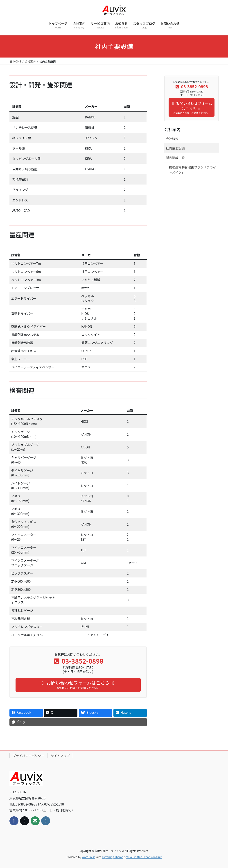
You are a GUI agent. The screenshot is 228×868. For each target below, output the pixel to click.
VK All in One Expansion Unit (144, 857)
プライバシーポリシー (29, 756)
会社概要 (172, 139)
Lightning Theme (113, 857)
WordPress (88, 857)
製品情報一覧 (175, 158)
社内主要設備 (175, 148)
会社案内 (172, 129)
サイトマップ (60, 756)
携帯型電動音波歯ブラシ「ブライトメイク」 (193, 170)
